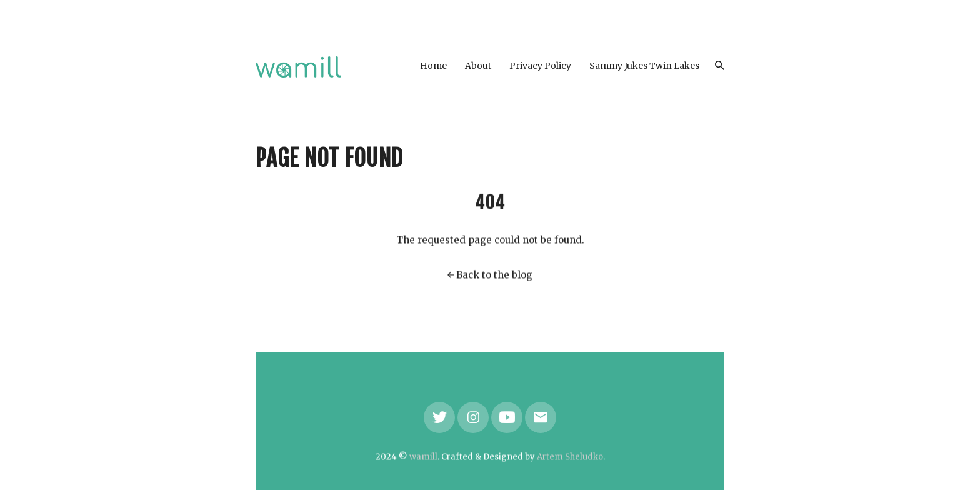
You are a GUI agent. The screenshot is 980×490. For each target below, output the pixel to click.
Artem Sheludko (570, 457)
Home (433, 66)
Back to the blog (494, 275)
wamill (423, 457)
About (478, 66)
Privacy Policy (540, 66)
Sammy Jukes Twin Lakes (644, 66)
